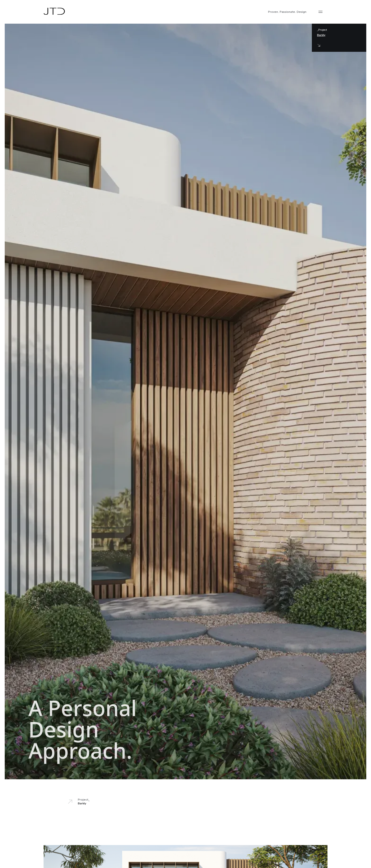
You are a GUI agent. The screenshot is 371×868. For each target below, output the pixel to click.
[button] (320, 12)
